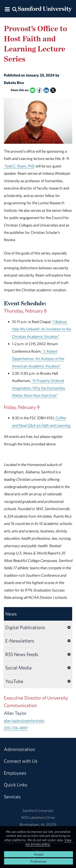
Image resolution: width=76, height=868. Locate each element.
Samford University (38, 811)
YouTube (14, 681)
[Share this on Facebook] (39, 90)
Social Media (18, 668)
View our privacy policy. (49, 842)
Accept (39, 854)
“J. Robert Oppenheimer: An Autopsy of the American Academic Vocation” (38, 359)
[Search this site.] (15, 9)
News (11, 614)
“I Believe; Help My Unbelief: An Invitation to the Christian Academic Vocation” (42, 329)
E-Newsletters (20, 641)
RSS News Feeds (22, 654)
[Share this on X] (53, 90)
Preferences (39, 861)
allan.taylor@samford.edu (24, 721)
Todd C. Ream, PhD (19, 166)
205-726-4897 (16, 728)
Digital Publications (25, 627)
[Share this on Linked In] (46, 90)
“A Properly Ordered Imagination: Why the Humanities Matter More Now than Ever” (39, 388)
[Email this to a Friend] (33, 90)
